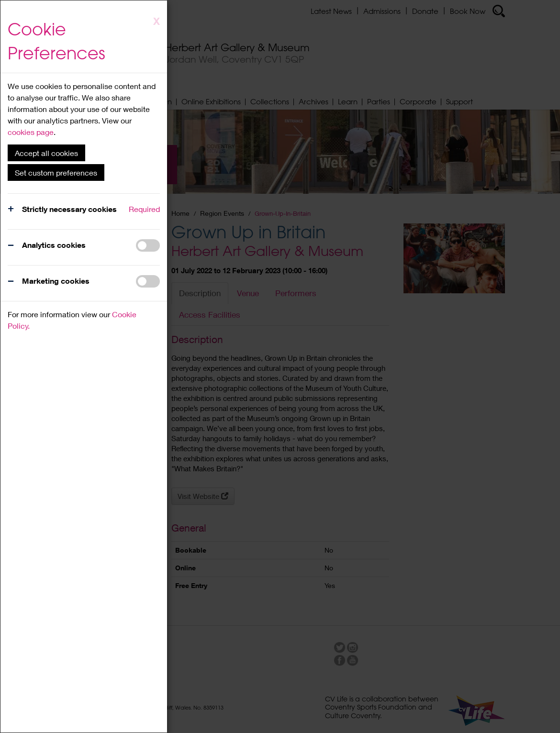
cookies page (31, 132)
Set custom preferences (56, 172)
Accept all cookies (46, 153)
